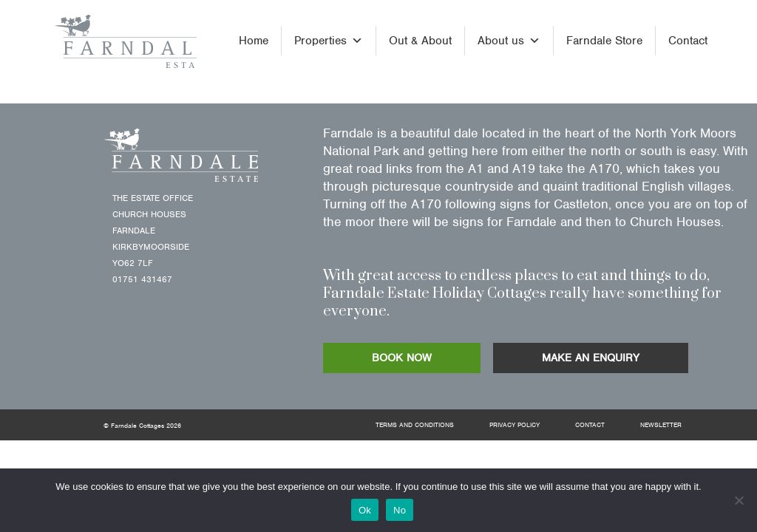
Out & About (420, 41)
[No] (739, 500)
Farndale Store (604, 41)
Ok (365, 510)
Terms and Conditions (415, 425)
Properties (329, 41)
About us (509, 41)
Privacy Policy (515, 425)
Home (254, 41)
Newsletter (661, 425)
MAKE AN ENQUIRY (591, 358)
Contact (688, 41)
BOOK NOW (402, 358)
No (400, 510)
